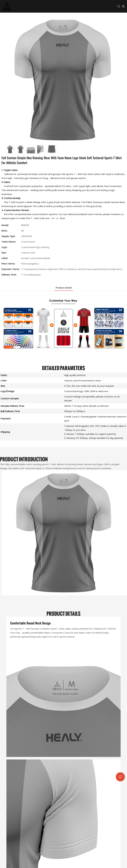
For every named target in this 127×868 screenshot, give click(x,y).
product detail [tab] (64, 288)
